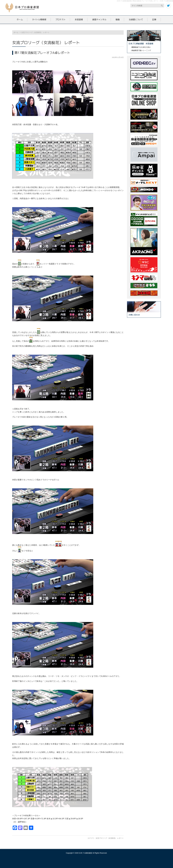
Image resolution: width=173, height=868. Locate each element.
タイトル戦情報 (39, 20)
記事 (154, 20)
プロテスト (60, 20)
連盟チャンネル (99, 20)
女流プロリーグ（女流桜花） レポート (110, 838)
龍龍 (118, 20)
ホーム (20, 20)
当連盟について (136, 20)
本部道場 (79, 20)
